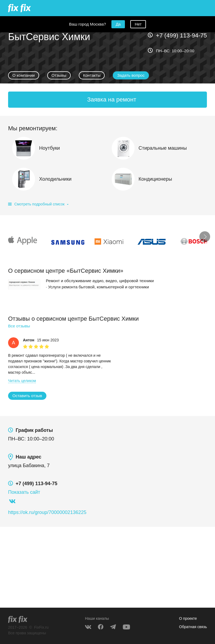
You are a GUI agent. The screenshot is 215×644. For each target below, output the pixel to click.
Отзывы (59, 75)
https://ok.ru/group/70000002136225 (47, 512)
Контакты (92, 75)
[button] (131, 75)
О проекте (188, 618)
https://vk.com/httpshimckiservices (12, 501)
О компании (24, 75)
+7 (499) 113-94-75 (181, 35)
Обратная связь (193, 627)
